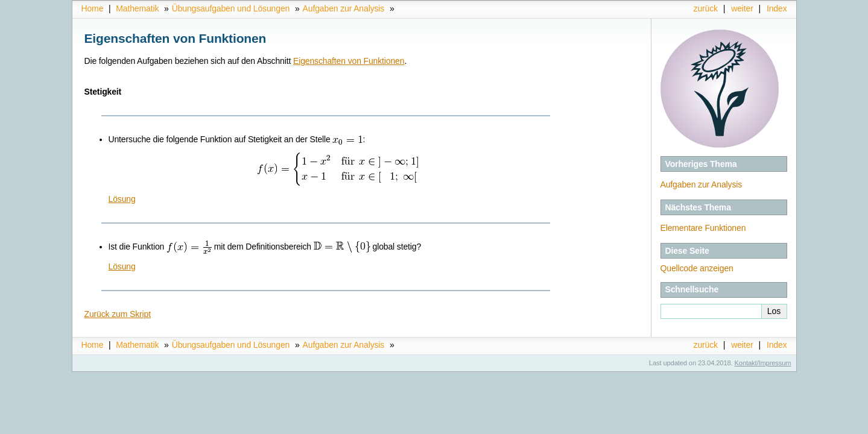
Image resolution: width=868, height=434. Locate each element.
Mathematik (137, 8)
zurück (706, 8)
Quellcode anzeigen (697, 268)
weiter (742, 8)
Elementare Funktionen (703, 228)
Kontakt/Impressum (763, 363)
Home (93, 8)
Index (777, 8)
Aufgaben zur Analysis (344, 8)
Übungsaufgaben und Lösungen (231, 8)
